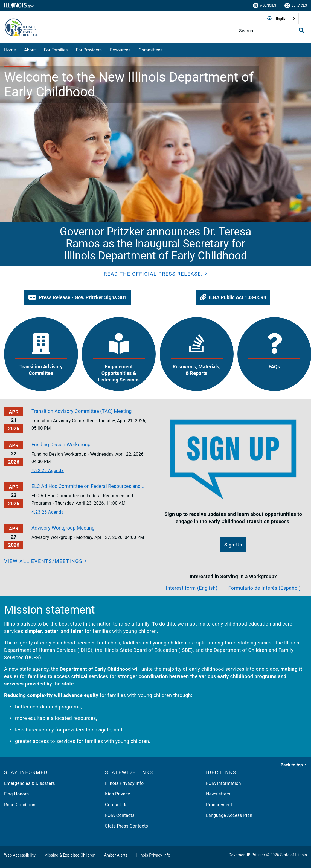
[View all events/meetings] (46, 561)
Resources (120, 50)
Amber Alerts (116, 855)
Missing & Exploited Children (70, 855)
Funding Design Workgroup (61, 445)
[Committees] (167, 49)
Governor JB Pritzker (247, 855)
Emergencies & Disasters (30, 783)
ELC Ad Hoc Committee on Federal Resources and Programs (86, 487)
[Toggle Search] (301, 30)
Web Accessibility (20, 855)
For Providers (89, 50)
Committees (151, 50)
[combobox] (286, 18)
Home (10, 50)
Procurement (219, 805)
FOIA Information (223, 783)
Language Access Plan (229, 815)
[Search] (271, 31)
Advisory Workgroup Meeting (63, 528)
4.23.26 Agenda (48, 512)
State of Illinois (293, 855)
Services (296, 5)
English (282, 18)
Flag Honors (17, 794)
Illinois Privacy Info (124, 783)
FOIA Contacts (120, 815)
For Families (56, 50)
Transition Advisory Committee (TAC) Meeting (82, 411)
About (30, 50)
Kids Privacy (117, 794)
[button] (156, 274)
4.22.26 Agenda (48, 471)
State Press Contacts (127, 826)
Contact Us (116, 805)
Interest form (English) (192, 588)
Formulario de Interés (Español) (264, 588)
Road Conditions (21, 805)
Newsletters (218, 794)
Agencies (265, 5)
